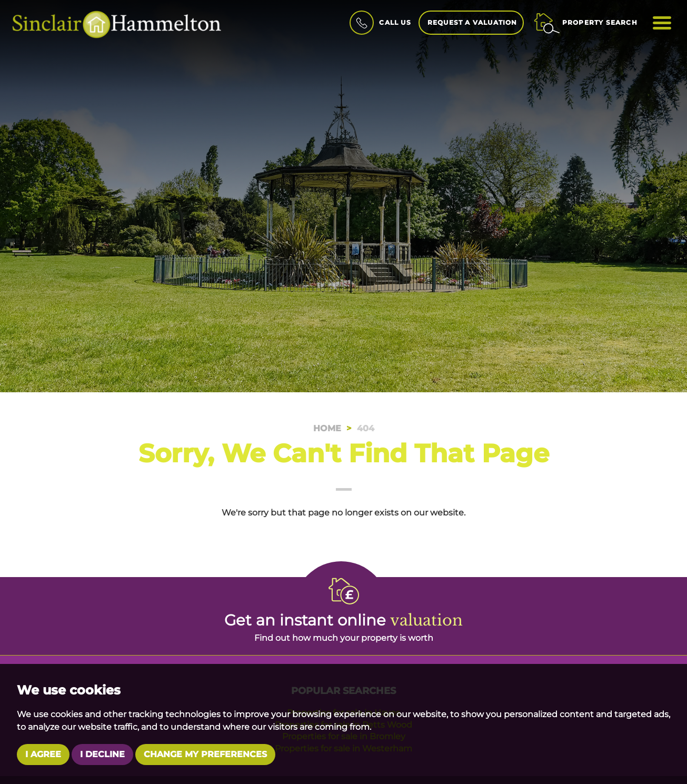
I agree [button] (43, 754)
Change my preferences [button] (205, 754)
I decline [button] (102, 754)
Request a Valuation (472, 22)
